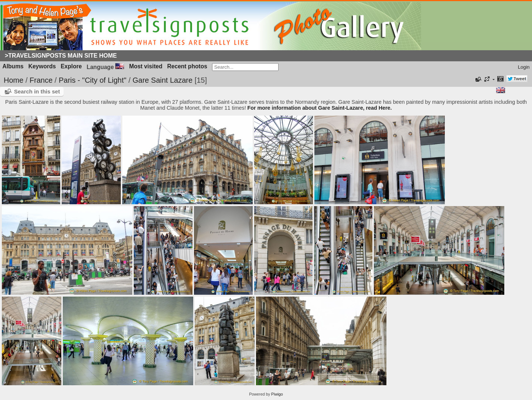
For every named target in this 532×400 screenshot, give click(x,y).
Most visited (146, 66)
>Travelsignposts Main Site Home (61, 56)
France (41, 80)
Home (13, 80)
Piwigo (277, 394)
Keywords (42, 66)
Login (524, 67)
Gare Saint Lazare (163, 80)
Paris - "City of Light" (93, 80)
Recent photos (187, 66)
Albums (13, 66)
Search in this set (37, 91)
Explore (71, 66)
